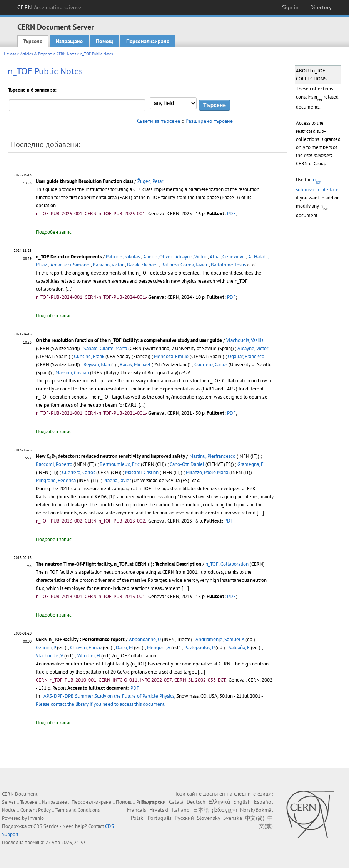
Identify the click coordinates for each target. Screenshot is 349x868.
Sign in (290, 7)
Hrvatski (159, 810)
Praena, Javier (117, 480)
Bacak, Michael (142, 265)
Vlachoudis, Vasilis (245, 340)
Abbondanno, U (145, 639)
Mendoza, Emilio (171, 356)
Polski (138, 818)
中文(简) (255, 818)
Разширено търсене (209, 121)
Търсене (33, 41)
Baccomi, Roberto (54, 464)
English (242, 802)
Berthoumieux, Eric (120, 464)
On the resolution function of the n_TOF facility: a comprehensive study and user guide (129, 340)
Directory (321, 7)
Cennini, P (46, 648)
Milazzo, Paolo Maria (207, 472)
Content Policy (36, 810)
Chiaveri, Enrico (86, 648)
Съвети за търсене (159, 121)
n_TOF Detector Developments (69, 257)
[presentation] (50, 457)
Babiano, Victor (108, 265)
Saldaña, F (239, 648)
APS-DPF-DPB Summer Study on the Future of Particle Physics (109, 696)
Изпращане (69, 41)
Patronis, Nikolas (123, 257)
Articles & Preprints (36, 54)
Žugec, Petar (150, 181)
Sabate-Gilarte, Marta (105, 348)
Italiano (181, 810)
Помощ (104, 41)
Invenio (36, 818)
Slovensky (209, 818)
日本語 (201, 810)
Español (263, 802)
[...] (69, 289)
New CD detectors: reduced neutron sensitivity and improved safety (110, 456)
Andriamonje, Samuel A (220, 639)
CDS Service (46, 826)
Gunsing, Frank (89, 356)
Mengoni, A (159, 648)
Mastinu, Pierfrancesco (212, 456)
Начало (10, 54)
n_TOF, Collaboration (227, 564)
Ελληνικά (219, 802)
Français (137, 810)
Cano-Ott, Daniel (187, 464)
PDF (231, 214)
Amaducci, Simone (70, 265)
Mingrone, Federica (56, 480)
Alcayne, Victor (191, 257)
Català (176, 802)
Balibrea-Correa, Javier (184, 265)
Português (160, 818)
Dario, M (124, 648)
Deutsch (196, 802)
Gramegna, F (250, 464)
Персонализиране (148, 41)
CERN (49, 7)
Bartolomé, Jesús (228, 265)
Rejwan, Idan (97, 364)
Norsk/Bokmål (256, 810)
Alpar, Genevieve (227, 257)
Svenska (233, 818)
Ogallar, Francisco (246, 356)
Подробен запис (54, 232)
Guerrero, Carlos (211, 364)
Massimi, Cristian (72, 373)
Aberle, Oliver (158, 257)
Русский (184, 818)
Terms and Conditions (78, 810)
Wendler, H (89, 656)
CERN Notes (66, 54)
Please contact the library (101, 704)
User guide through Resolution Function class (84, 181)
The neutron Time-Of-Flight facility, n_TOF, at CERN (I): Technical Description (119, 564)
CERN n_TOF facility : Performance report (80, 639)
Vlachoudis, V (49, 656)
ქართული (225, 810)
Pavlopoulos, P (199, 648)
